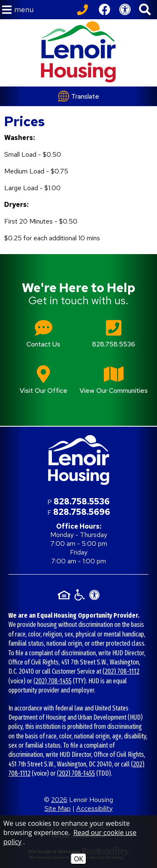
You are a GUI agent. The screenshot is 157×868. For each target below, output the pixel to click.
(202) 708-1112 (121, 671)
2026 (59, 800)
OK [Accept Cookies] (78, 859)
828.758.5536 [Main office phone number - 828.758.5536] (82, 501)
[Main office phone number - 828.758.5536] (114, 340)
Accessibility (94, 808)
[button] (18, 10)
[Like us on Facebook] (105, 10)
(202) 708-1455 (53, 681)
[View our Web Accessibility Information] (125, 10)
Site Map (58, 808)
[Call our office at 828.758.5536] (84, 10)
